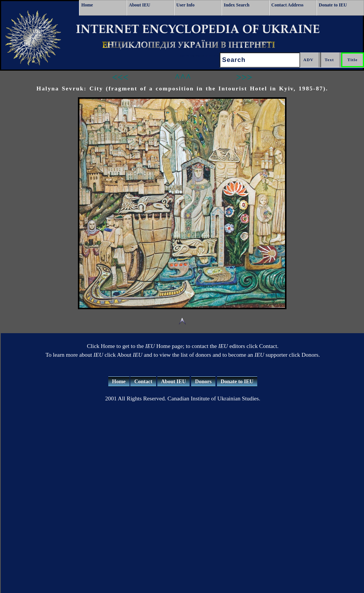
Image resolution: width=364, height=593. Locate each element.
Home (87, 5)
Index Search (237, 5)
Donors (203, 382)
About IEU (139, 5)
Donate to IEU (333, 5)
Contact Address (287, 5)
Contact (143, 382)
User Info (185, 5)
